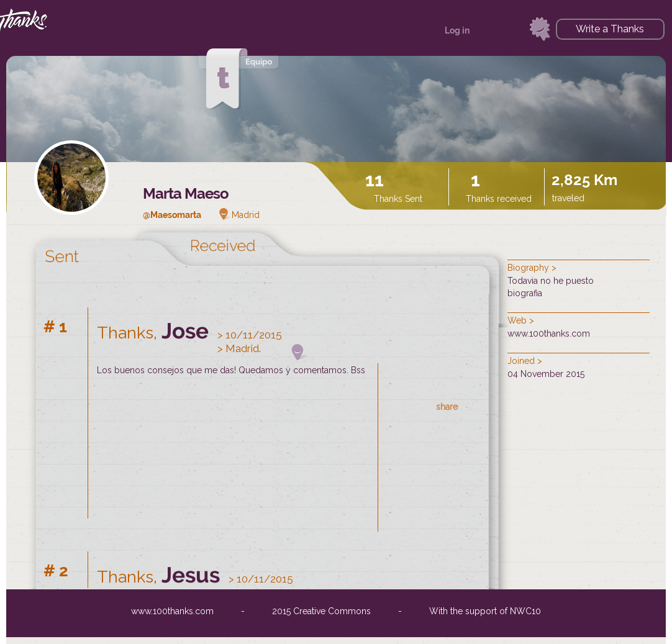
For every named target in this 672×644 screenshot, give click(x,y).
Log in (457, 30)
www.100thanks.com (549, 333)
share (447, 407)
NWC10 (525, 611)
